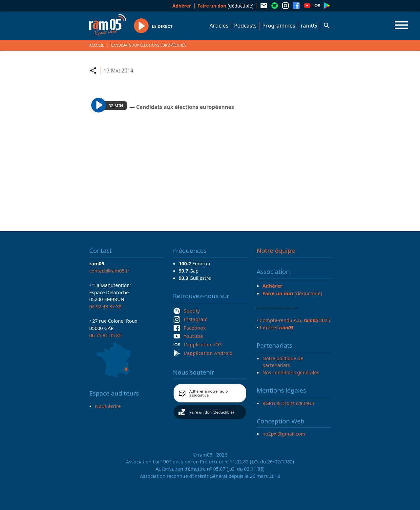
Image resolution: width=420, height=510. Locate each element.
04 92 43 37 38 (105, 306)
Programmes (279, 26)
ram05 (309, 26)
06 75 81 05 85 (105, 335)
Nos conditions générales (291, 372)
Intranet (276, 327)
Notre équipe (276, 251)
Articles (219, 26)
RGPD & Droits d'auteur (289, 403)
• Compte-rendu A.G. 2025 (293, 320)
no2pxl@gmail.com (284, 434)
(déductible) (226, 6)
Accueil (97, 45)
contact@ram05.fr (109, 271)
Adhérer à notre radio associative (209, 393)
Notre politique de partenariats (283, 362)
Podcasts (245, 26)
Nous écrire (108, 406)
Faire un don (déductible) (212, 412)
